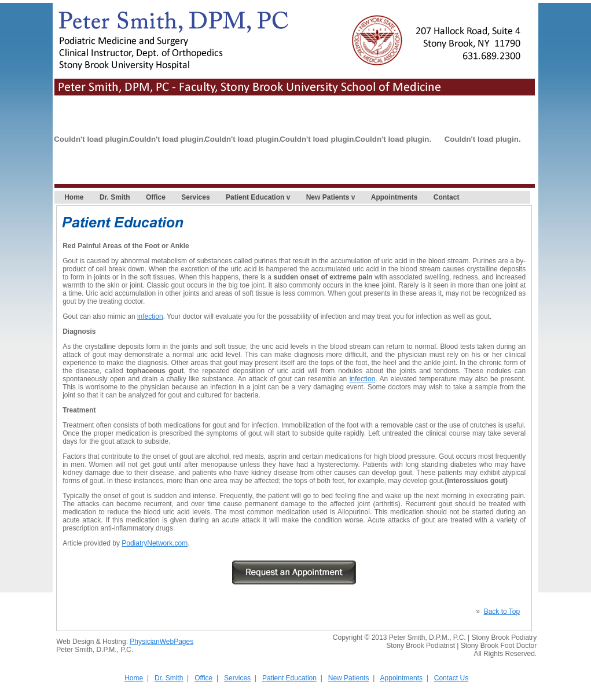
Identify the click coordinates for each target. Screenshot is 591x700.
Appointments (394, 197)
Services (195, 197)
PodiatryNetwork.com (155, 543)
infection (150, 316)
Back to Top (502, 611)
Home (74, 197)
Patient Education (255, 197)
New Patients (328, 197)
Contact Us (451, 678)
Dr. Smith (115, 197)
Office (156, 197)
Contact (447, 197)
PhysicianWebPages (161, 642)
